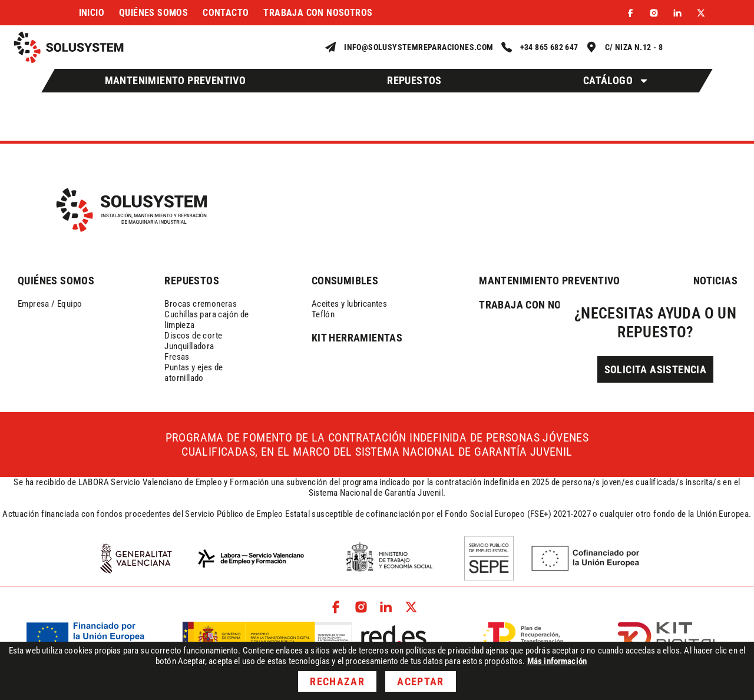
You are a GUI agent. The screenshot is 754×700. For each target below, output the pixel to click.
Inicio (92, 13)
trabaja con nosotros (539, 305)
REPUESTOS (192, 281)
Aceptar (420, 681)
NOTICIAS (715, 281)
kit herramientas (357, 338)
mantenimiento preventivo (550, 281)
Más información (557, 661)
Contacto (226, 13)
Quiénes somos (153, 13)
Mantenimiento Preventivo (176, 80)
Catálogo (616, 81)
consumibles (345, 281)
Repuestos (414, 80)
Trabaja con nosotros (318, 13)
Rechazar (337, 681)
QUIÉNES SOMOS (56, 281)
